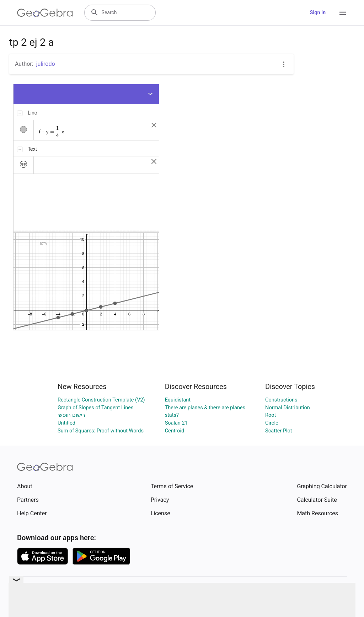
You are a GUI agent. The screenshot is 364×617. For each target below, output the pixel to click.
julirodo (46, 64)
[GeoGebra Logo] (45, 13)
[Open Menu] (343, 13)
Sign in (318, 13)
